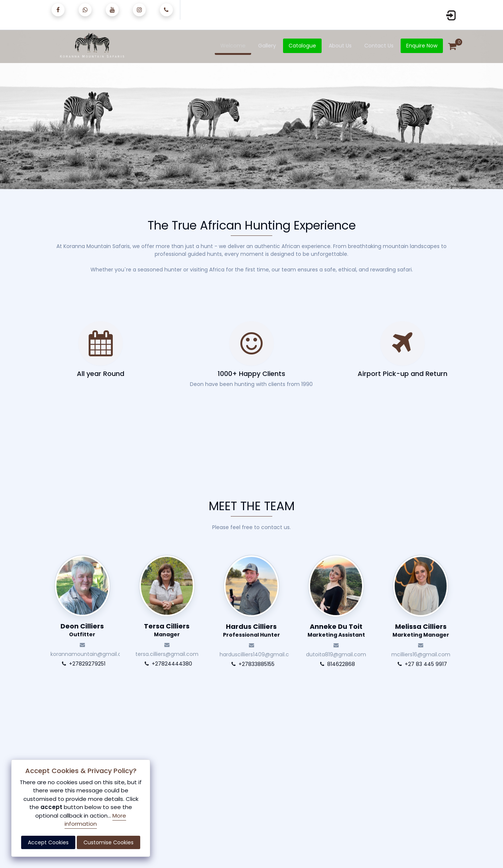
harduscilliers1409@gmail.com (254, 649)
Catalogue (302, 46)
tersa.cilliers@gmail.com (167, 648)
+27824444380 (167, 664)
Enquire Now (422, 46)
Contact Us (379, 46)
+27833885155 (251, 664)
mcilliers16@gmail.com (421, 649)
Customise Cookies (109, 842)
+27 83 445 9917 (421, 664)
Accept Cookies (48, 842)
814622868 (336, 664)
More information (95, 820)
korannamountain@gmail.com (84, 648)
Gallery (267, 46)
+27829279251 (82, 664)
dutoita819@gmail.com (336, 649)
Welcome (233, 46)
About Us (340, 46)
